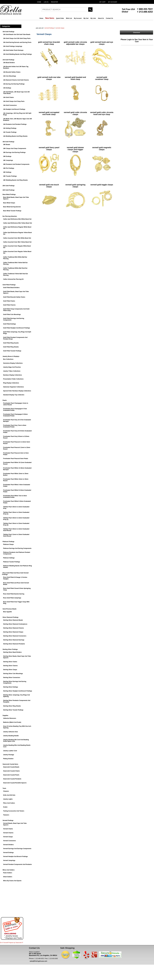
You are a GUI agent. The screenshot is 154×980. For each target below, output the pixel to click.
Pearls (5, 400)
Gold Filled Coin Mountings (12, 314)
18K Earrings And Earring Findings (14, 152)
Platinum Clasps (8, 544)
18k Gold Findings (8, 142)
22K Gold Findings (9, 190)
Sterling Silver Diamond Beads (13, 620)
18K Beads (7, 145)
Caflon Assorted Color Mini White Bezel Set (17, 238)
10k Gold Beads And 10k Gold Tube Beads (17, 34)
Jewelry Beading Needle (11, 736)
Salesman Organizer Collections (13, 387)
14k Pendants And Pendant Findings (15, 124)
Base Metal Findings (9, 194)
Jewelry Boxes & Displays (11, 356)
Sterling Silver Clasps (10, 670)
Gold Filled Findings (9, 285)
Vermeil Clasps (8, 837)
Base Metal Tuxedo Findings (12, 211)
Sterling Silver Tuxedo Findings (13, 710)
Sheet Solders (8, 877)
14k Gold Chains (8, 97)
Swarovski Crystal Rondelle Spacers (15, 783)
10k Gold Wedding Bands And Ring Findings (17, 54)
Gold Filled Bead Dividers (11, 288)
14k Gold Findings (8, 60)
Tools (4, 788)
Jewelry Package (9, 755)
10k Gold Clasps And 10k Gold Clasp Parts (17, 38)
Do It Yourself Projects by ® (11, 943)
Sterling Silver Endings (11, 687)
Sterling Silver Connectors (12, 678)
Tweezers (6, 815)
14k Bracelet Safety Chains (12, 72)
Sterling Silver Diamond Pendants (14, 644)
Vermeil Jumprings (9, 860)
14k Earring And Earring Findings (14, 84)
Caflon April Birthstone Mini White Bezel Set (17, 219)
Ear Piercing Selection (10, 216)
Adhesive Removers (10, 718)
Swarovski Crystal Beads (11, 767)
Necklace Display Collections (13, 375)
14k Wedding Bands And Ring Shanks (15, 136)
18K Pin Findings (9, 168)
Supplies (5, 715)
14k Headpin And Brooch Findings (14, 109)
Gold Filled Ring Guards (11, 343)
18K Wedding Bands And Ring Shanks (15, 180)
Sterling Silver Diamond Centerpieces (15, 624)
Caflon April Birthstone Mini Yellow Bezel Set (18, 223)
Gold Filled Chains (9, 301)
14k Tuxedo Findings (10, 132)
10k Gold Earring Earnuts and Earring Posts (17, 42)
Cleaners (6, 791)
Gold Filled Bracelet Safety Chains (14, 297)
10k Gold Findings (8, 32)
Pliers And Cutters (9, 803)
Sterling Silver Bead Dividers (12, 652)
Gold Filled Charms (9, 305)
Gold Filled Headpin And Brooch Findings (17, 328)
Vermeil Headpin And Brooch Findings (15, 856)
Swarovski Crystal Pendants (12, 779)
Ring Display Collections (11, 383)
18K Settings (7, 172)
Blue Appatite (7, 612)
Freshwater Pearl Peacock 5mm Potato (16, 459)
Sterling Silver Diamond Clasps (13, 632)
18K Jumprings (8, 160)
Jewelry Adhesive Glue (10, 732)
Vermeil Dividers (8, 845)
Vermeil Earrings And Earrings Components (17, 849)
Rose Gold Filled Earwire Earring (14, 594)
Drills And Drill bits (9, 795)
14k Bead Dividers (9, 63)
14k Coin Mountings (10, 76)
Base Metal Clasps (9, 203)
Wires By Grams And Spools (12, 881)
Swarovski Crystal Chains (11, 771)
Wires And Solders (9, 870)
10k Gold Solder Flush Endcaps (13, 50)
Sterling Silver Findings (10, 649)
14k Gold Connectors (10, 105)
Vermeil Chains (8, 829)
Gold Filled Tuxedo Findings (12, 351)
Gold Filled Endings (10, 324)
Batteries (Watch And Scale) (12, 722)
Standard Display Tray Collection (14, 395)
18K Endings (7, 156)
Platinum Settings (9, 558)
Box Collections (8, 359)
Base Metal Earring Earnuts (12, 207)
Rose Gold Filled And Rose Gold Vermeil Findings (15, 574)
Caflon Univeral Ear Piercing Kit (13, 279)
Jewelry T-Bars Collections (12, 371)
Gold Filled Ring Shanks (11, 347)
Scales (5, 807)
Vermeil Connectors (10, 841)
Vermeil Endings (8, 853)
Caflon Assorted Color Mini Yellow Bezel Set (17, 242)
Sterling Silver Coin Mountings (13, 674)
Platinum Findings (8, 542)
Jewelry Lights (8, 799)
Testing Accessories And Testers (14, 811)
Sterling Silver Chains (10, 662)
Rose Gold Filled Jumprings (12, 598)
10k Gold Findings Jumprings (13, 46)
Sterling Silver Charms (10, 666)
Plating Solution (8, 759)
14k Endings (7, 88)
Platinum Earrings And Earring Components (17, 548)
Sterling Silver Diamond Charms (13, 628)
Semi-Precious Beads (10, 609)
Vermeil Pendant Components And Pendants (17, 864)
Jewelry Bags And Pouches (12, 367)
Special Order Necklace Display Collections (17, 391)
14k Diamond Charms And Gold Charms (16, 80)
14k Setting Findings (10, 128)
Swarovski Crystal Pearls (11, 775)
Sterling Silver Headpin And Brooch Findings (18, 691)
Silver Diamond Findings (11, 617)
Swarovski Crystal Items (10, 764)
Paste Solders (8, 873)
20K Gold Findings (9, 186)
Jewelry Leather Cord (10, 751)
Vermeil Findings (8, 820)
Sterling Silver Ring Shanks (12, 706)
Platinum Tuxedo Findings (12, 562)
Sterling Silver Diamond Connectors (15, 636)
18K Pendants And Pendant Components (16, 164)
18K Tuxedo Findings (10, 176)
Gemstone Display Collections (13, 363)
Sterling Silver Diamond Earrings (14, 640)
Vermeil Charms (8, 833)
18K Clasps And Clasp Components (15, 148)
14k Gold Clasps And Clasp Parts (14, 101)
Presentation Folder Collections (13, 379)
